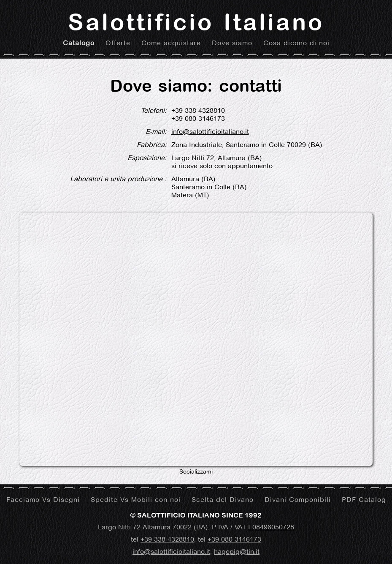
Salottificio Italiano (196, 22)
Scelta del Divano (223, 500)
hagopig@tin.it (237, 552)
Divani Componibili (298, 500)
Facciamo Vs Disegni (43, 500)
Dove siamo (232, 43)
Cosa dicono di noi (296, 43)
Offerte (118, 43)
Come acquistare (171, 43)
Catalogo (79, 43)
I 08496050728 (271, 527)
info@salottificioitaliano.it (210, 132)
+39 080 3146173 (234, 539)
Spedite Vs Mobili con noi (136, 500)
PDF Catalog (364, 500)
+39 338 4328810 (167, 539)
